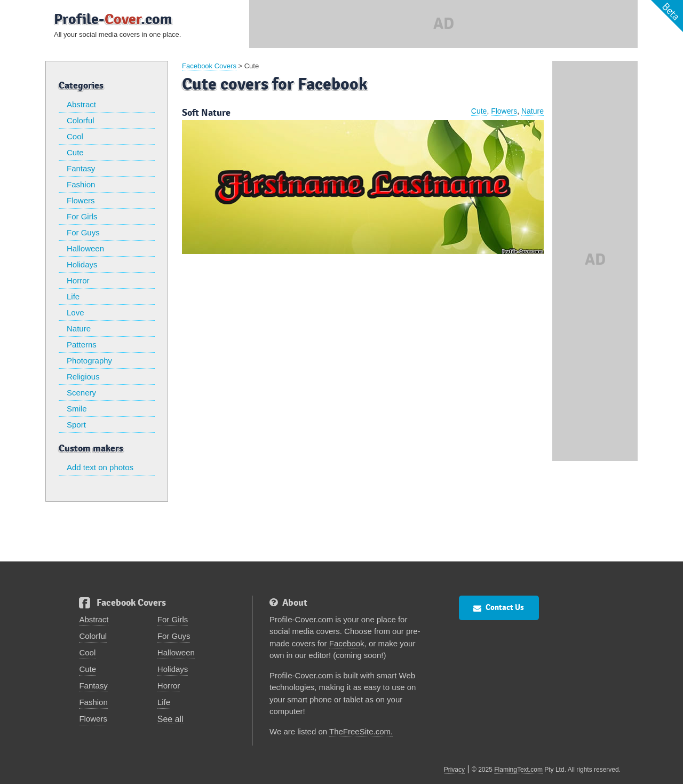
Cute (75, 152)
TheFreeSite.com (360, 731)
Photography (89, 361)
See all (170, 719)
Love (76, 312)
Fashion (81, 184)
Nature (79, 328)
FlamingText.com (518, 770)
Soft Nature (206, 113)
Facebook (347, 643)
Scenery (81, 393)
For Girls (82, 216)
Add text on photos (100, 467)
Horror (78, 280)
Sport (76, 425)
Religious (83, 377)
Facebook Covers (209, 66)
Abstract (81, 104)
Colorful (81, 120)
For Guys (83, 232)
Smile (77, 409)
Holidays (82, 264)
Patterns (82, 345)
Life (73, 296)
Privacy (454, 770)
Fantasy (81, 168)
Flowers (81, 200)
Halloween (85, 248)
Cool (75, 136)
